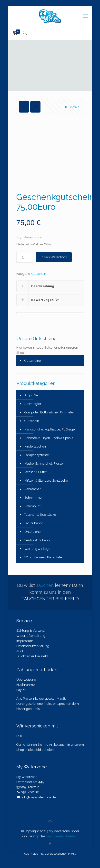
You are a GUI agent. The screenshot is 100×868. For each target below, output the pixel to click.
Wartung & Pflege (37, 549)
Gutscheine (33, 361)
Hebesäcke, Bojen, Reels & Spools (49, 438)
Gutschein (39, 274)
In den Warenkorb (54, 257)
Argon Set (32, 395)
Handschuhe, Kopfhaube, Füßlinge (50, 429)
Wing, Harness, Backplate (43, 557)
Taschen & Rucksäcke (40, 515)
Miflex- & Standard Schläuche (46, 481)
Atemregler (33, 404)
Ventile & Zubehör (38, 540)
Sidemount (32, 506)
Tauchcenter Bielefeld (62, 836)
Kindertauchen (35, 446)
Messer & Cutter (36, 472)
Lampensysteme (37, 455)
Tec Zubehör (34, 523)
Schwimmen (34, 498)
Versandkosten (33, 237)
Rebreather (33, 489)
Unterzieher (33, 532)
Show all (73, 107)
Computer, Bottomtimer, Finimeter (49, 412)
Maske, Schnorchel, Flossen (45, 463)
